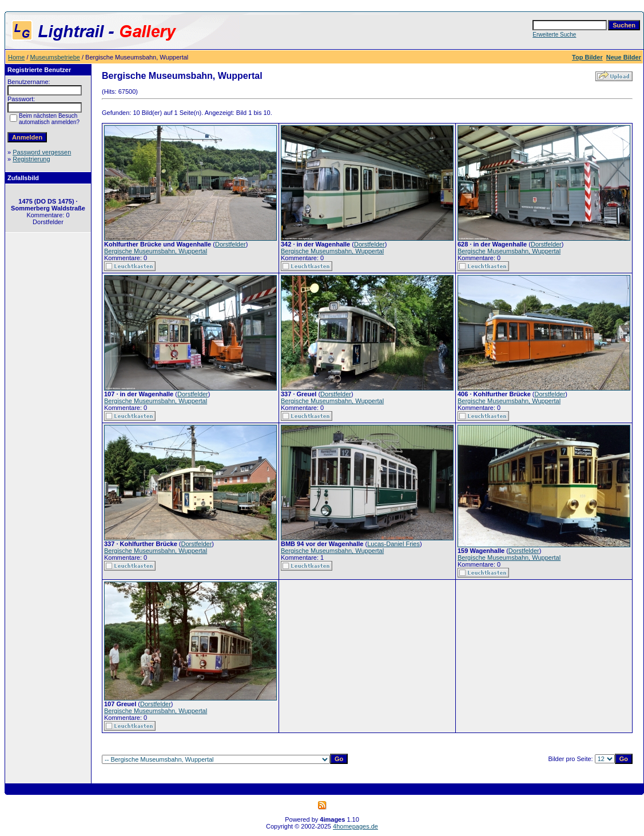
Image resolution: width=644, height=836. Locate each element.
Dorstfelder (230, 244)
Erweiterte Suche (554, 35)
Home (16, 57)
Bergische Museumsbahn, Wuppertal (156, 251)
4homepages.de (355, 826)
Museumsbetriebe (55, 57)
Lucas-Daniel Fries (393, 544)
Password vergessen (42, 152)
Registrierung (31, 159)
